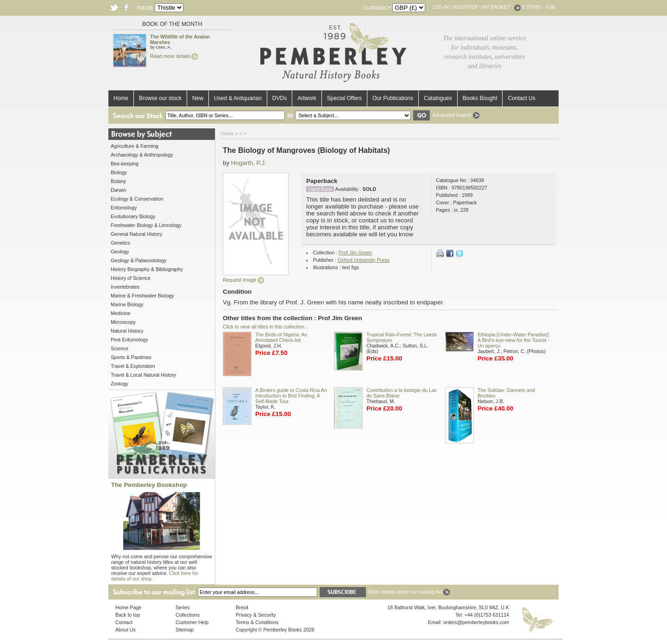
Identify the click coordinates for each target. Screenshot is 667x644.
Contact (124, 622)
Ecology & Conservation (137, 199)
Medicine (121, 313)
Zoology (120, 384)
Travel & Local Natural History (143, 375)
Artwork (307, 98)
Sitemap (185, 630)
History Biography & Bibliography (147, 269)
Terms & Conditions (257, 622)
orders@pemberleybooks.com (476, 622)
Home (121, 98)
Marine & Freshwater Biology (142, 296)
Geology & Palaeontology (138, 260)
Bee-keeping (125, 164)
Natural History (127, 331)
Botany (118, 181)
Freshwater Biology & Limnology (146, 225)
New (198, 98)
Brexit (242, 607)
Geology (120, 252)
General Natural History (136, 234)
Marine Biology (127, 304)
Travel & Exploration (133, 366)
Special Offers (344, 98)
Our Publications (393, 98)
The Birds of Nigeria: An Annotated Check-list (281, 337)
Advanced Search (456, 115)
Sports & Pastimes (131, 357)
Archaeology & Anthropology (142, 155)
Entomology (124, 208)
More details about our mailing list (409, 592)
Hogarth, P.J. (249, 163)
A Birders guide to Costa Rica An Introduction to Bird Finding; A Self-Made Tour (291, 396)
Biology (119, 172)
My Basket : (502, 7)
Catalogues (438, 98)
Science (120, 348)
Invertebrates (125, 287)
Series (182, 607)
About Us (126, 630)
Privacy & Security (256, 615)
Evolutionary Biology (133, 216)
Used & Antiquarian (238, 98)
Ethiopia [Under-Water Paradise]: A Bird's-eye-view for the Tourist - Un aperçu (514, 340)
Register (466, 7)
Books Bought (480, 98)
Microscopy (123, 322)
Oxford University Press (364, 260)
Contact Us (521, 98)
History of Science (131, 278)
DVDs (280, 98)
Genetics (120, 243)
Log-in (440, 7)
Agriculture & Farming (135, 146)
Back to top (128, 615)
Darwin (118, 190)
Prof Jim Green (355, 253)
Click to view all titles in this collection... (266, 327)
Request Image (243, 280)
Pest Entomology (129, 340)
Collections (188, 615)
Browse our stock (160, 98)
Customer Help (192, 622)
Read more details (174, 56)
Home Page (128, 607)
